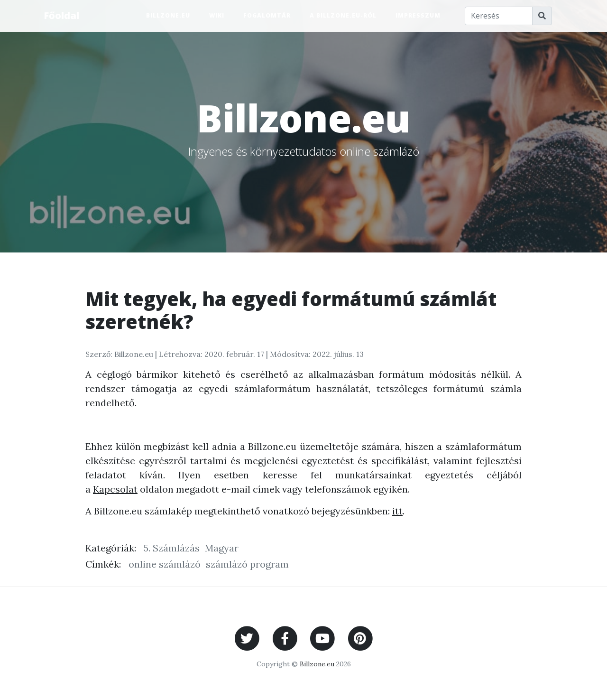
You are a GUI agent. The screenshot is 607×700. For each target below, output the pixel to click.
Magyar (222, 548)
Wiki (217, 15)
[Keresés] (499, 16)
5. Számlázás (172, 548)
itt (397, 511)
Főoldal (61, 15)
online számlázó (165, 564)
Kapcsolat (115, 489)
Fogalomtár (267, 15)
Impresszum (418, 15)
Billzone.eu (168, 15)
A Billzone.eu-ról (343, 15)
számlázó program (247, 564)
